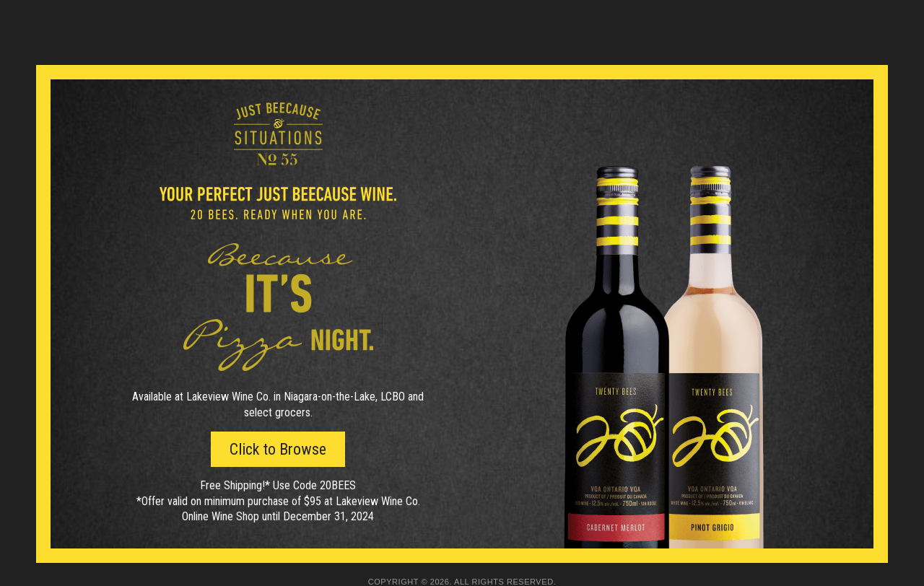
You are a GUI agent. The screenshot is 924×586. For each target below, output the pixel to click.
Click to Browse (278, 449)
